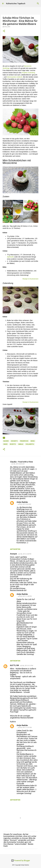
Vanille (21, 444)
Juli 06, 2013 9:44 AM (24, 504)
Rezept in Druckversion (30, 279)
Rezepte (13, 444)
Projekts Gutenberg (28, 73)
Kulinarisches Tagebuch (16, 3)
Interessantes (11, 77)
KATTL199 (14, 665)
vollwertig (30, 444)
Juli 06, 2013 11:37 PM (24, 727)
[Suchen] (38, 3)
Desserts (14, 441)
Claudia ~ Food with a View (21, 462)
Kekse (33, 441)
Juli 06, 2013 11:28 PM (24, 596)
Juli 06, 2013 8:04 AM (18, 464)
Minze (5, 444)
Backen (6, 441)
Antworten (15, 549)
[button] (4, 31)
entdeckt (19, 77)
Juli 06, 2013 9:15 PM (26, 665)
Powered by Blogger (21, 860)
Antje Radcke (22, 502)
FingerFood (24, 441)
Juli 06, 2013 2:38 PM (24, 554)
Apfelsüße (10, 257)
